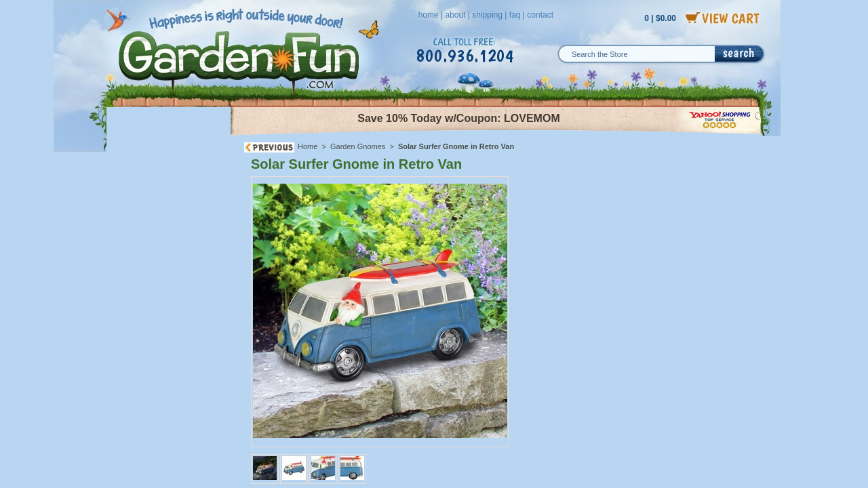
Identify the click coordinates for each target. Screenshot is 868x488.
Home (308, 146)
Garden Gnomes (358, 146)
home (429, 15)
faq (515, 15)
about (455, 15)
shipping (487, 15)
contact (540, 15)
